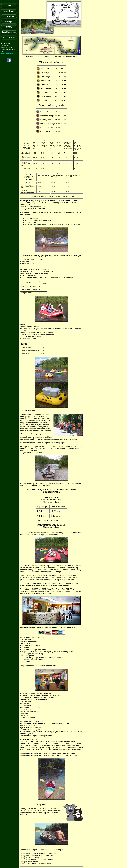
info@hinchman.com (8, 53)
